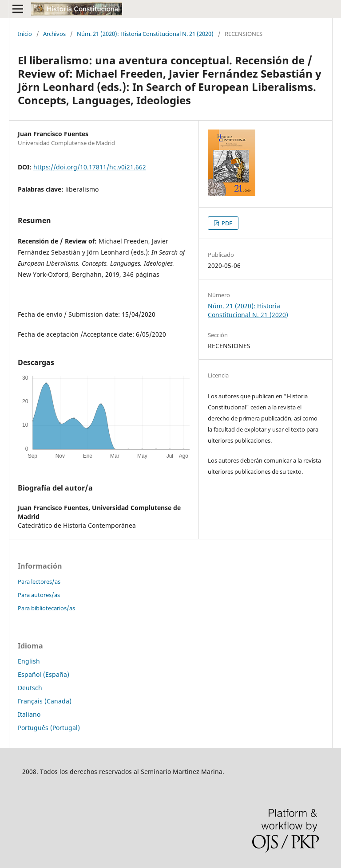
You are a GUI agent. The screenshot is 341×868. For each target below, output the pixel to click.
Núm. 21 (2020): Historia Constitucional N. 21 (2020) (145, 34)
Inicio (25, 34)
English (29, 661)
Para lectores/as (39, 581)
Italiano (29, 714)
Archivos (54, 34)
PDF (226, 223)
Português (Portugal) (49, 728)
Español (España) (44, 674)
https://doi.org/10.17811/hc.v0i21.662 (90, 167)
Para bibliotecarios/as (46, 608)
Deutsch (30, 688)
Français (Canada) (45, 701)
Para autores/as (39, 595)
